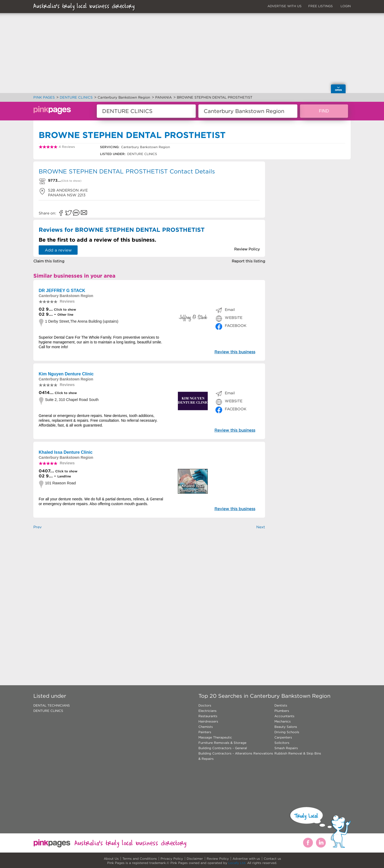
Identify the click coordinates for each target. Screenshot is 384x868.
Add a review (58, 250)
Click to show (64, 309)
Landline (64, 476)
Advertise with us (246, 859)
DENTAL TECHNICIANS (52, 705)
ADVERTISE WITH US (285, 6)
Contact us (272, 859)
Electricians (207, 711)
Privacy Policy (172, 859)
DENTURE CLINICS (48, 711)
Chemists (206, 727)
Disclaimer (195, 859)
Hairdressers (208, 721)
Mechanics (283, 721)
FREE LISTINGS (321, 6)
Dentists (281, 705)
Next (261, 527)
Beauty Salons (286, 727)
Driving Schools (287, 732)
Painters (205, 732)
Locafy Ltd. (237, 863)
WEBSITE (234, 318)
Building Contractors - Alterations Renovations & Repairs (236, 756)
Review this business (235, 352)
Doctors (205, 705)
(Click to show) (71, 181)
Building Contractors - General (223, 748)
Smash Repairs (286, 748)
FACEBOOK (236, 326)
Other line (65, 315)
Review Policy (218, 859)
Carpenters (283, 737)
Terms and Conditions (140, 859)
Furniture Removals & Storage (222, 743)
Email (230, 310)
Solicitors (282, 743)
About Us (111, 859)
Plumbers (282, 711)
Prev (37, 527)
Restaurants (208, 716)
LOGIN (346, 6)
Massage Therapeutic (215, 737)
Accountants (284, 716)
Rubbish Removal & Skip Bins (298, 753)
